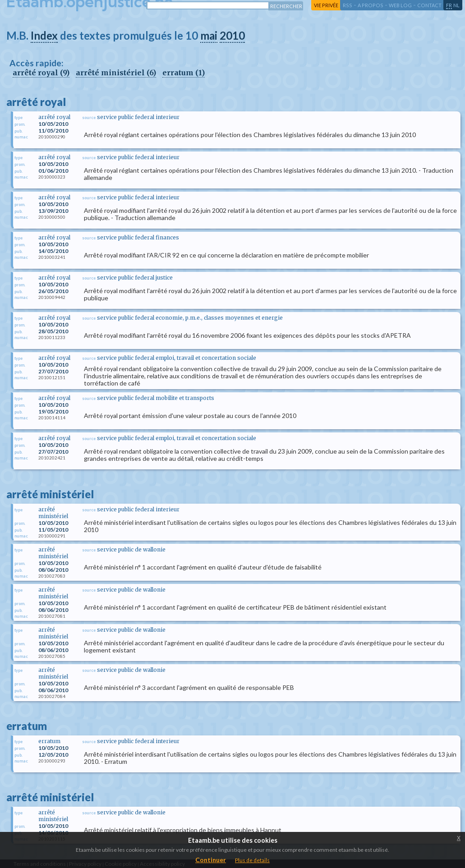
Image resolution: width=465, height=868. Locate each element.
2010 (232, 35)
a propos (371, 5)
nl (456, 5)
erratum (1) (184, 73)
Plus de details (252, 860)
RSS (348, 5)
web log (400, 5)
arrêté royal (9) (41, 73)
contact (429, 5)
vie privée (326, 5)
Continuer (211, 860)
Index (44, 35)
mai (209, 35)
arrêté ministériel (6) (116, 73)
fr (449, 5)
